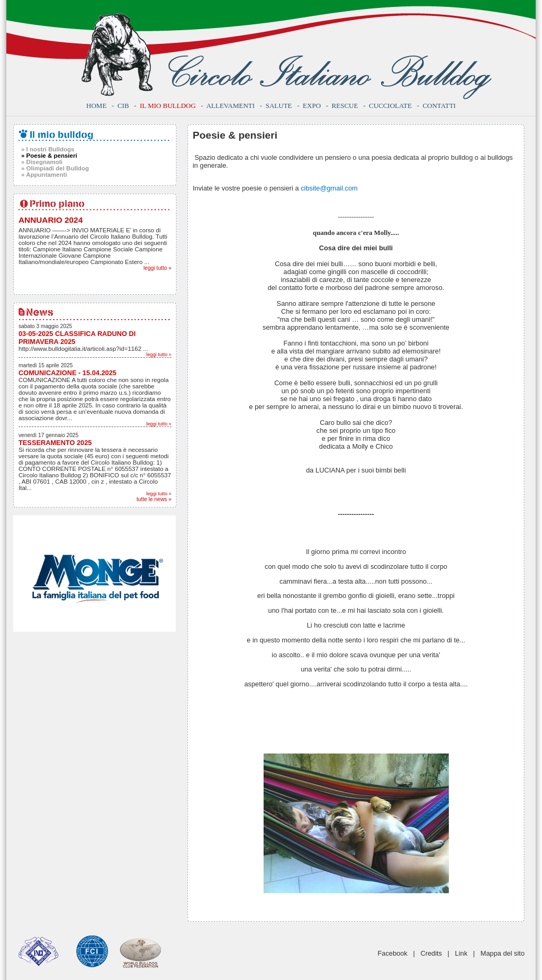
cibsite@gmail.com (329, 188)
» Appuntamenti (44, 175)
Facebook (393, 953)
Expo (312, 106)
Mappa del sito (503, 953)
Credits (431, 953)
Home (96, 106)
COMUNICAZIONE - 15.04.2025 (67, 373)
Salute (279, 106)
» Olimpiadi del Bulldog (55, 168)
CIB (123, 106)
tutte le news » (154, 499)
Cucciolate (390, 106)
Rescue (345, 106)
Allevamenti (231, 106)
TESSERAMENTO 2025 (55, 443)
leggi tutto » (157, 268)
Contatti (439, 106)
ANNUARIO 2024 (51, 220)
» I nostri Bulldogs (48, 149)
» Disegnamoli (42, 162)
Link (461, 953)
